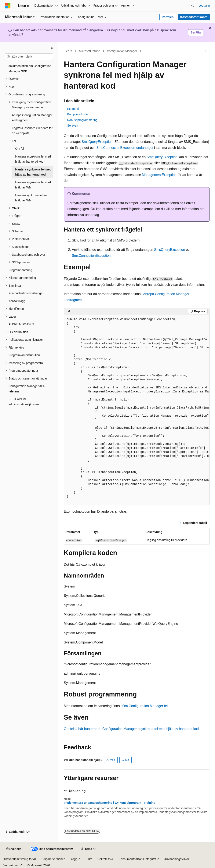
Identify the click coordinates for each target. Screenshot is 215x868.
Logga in (204, 6)
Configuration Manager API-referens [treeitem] (27, 389)
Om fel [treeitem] (20, 149)
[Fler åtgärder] (206, 51)
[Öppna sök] (193, 6)
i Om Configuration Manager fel (144, 706)
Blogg (74, 859)
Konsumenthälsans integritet (137, 859)
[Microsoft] (8, 6)
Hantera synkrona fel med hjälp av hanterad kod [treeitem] (33, 172)
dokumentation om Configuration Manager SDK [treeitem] (30, 69)
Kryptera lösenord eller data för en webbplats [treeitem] (32, 131)
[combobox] (29, 57)
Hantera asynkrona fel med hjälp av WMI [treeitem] (33, 185)
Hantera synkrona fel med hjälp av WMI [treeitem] (32, 198)
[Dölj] (52, 48)
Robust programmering (82, 120)
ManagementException (159, 175)
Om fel (69, 729)
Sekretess (104, 859)
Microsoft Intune (90, 51)
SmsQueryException (97, 142)
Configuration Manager (122, 51)
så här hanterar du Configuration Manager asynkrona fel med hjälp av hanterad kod (136, 729)
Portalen (168, 17)
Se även (73, 126)
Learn (68, 51)
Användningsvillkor (177, 859)
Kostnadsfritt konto (194, 17)
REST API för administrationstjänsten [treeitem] (24, 402)
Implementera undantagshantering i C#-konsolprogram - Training (110, 803)
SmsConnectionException (91, 256)
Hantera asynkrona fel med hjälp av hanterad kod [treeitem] (33, 159)
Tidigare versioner (53, 859)
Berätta (196, 32)
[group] (137, 410)
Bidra (89, 859)
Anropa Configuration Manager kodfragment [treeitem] (32, 118)
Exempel (73, 109)
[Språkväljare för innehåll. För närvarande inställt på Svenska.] (14, 849)
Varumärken (11, 865)
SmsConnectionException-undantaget (125, 148)
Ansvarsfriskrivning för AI (20, 859)
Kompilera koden (78, 114)
